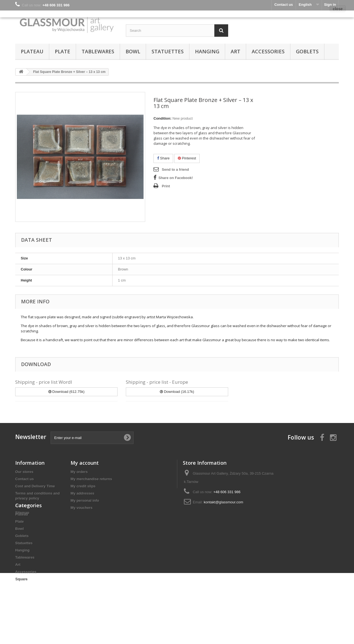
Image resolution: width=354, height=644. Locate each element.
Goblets (307, 51)
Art (235, 51)
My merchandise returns (91, 479)
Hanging (207, 51)
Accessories (268, 51)
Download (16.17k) (177, 392)
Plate (63, 51)
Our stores (24, 472)
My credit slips (83, 486)
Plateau (32, 51)
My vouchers (81, 508)
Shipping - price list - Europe (157, 382)
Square (21, 609)
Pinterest (187, 158)
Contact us (24, 479)
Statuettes (168, 51)
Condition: (162, 118)
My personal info (85, 500)
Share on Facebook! (176, 178)
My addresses (82, 493)
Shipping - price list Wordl (44, 382)
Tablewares (98, 51)
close (338, 9)
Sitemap (22, 513)
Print (166, 186)
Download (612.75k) (67, 392)
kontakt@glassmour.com (224, 502)
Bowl (133, 51)
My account (85, 463)
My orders (79, 472)
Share (163, 158)
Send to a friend (175, 169)
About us (23, 505)
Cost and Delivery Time (35, 486)
